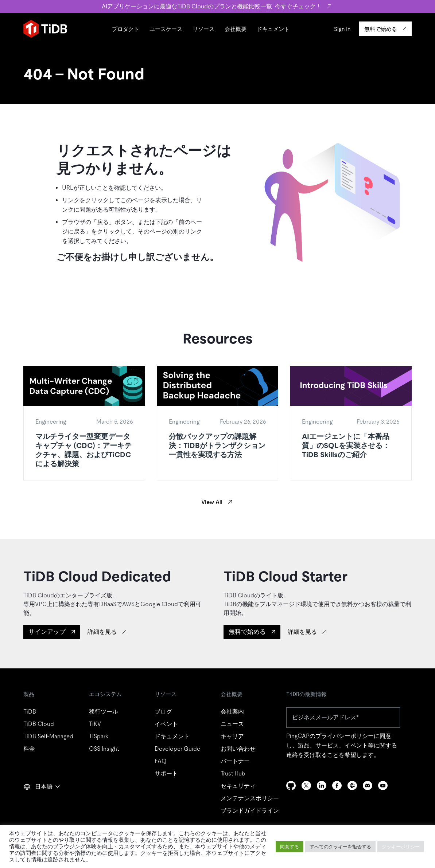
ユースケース (166, 29)
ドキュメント (273, 29)
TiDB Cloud (39, 724)
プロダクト (126, 29)
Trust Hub (233, 773)
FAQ (160, 761)
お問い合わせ (238, 749)
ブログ (163, 712)
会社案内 (232, 712)
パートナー (235, 761)
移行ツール (104, 712)
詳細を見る (102, 632)
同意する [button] (290, 847)
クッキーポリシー (401, 847)
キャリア (232, 736)
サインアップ (47, 632)
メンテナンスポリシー (250, 798)
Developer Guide (177, 749)
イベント (166, 724)
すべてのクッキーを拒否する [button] (340, 847)
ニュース (232, 724)
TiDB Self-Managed (48, 736)
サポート (166, 773)
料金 (29, 749)
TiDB (30, 712)
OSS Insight (104, 749)
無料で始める (247, 632)
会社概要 (236, 29)
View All (212, 502)
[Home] (45, 29)
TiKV (95, 724)
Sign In (342, 29)
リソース (203, 29)
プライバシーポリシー (345, 736)
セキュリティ (238, 786)
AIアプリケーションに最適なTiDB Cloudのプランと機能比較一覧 (217, 6)
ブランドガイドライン (250, 811)
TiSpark (99, 736)
